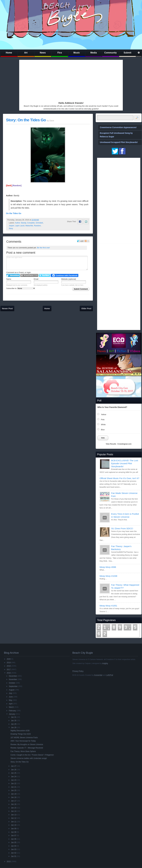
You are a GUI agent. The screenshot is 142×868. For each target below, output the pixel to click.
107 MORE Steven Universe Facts (24, 737)
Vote (103, 438)
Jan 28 (14, 727)
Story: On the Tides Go (26, 120)
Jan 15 (14, 808)
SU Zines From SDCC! (122, 528)
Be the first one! (43, 248)
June (11, 697)
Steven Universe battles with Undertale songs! (29, 758)
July (10, 693)
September (13, 686)
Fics (60, 53)
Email (36, 279)
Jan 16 (14, 804)
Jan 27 (14, 766)
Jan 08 (14, 832)
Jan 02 (14, 853)
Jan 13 (14, 815)
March (11, 707)
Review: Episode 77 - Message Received (27, 748)
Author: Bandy (21, 223)
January (12, 714)
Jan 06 (14, 839)
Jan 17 (14, 801)
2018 (9, 666)
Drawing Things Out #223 (21, 734)
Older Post (86, 309)
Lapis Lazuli (20, 226)
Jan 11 (14, 822)
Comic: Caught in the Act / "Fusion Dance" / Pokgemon (32, 755)
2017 (9, 669)
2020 (9, 659)
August (12, 690)
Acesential (98, 675)
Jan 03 (14, 849)
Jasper (12, 226)
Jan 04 (14, 846)
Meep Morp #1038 (108, 576)
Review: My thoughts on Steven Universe (27, 744)
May (11, 700)
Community (111, 53)
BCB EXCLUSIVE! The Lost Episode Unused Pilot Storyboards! (125, 463)
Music (77, 53)
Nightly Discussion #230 (20, 731)
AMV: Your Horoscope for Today (23, 741)
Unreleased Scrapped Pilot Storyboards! (119, 142)
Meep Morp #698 (108, 567)
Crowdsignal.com (124, 444)
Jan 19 (14, 794)
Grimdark (39, 223)
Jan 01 (14, 856)
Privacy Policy (78, 671)
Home (9, 53)
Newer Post (7, 309)
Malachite (29, 226)
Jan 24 (14, 777)
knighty (105, 663)
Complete (31, 223)
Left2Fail (110, 675)
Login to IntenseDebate (13, 275)
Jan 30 (14, 721)
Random (37, 226)
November (13, 679)
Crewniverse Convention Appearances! (118, 127)
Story (11, 228)
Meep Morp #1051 (108, 606)
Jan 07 (14, 835)
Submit (127, 53)
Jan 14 (14, 811)
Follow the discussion (87, 241)
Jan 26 (14, 770)
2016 (9, 673)
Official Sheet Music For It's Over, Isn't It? (119, 478)
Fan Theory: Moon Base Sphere (23, 751)
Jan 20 (14, 790)
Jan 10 (14, 825)
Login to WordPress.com (29, 275)
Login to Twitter (44, 275)
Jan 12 (14, 818)
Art (26, 53)
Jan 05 (14, 842)
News (43, 53)
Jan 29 (14, 724)
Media (94, 53)
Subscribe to (21, 288)
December (13, 676)
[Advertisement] (67, 80)
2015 (9, 861)
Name (9, 279)
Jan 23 (14, 780)
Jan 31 (14, 717)
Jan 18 (14, 797)
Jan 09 (14, 829)
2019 (9, 663)
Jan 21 (14, 787)
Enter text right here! (47, 263)
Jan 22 (14, 783)
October (12, 683)
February (12, 711)
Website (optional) (69, 279)
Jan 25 (14, 773)
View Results (111, 444)
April (11, 704)
